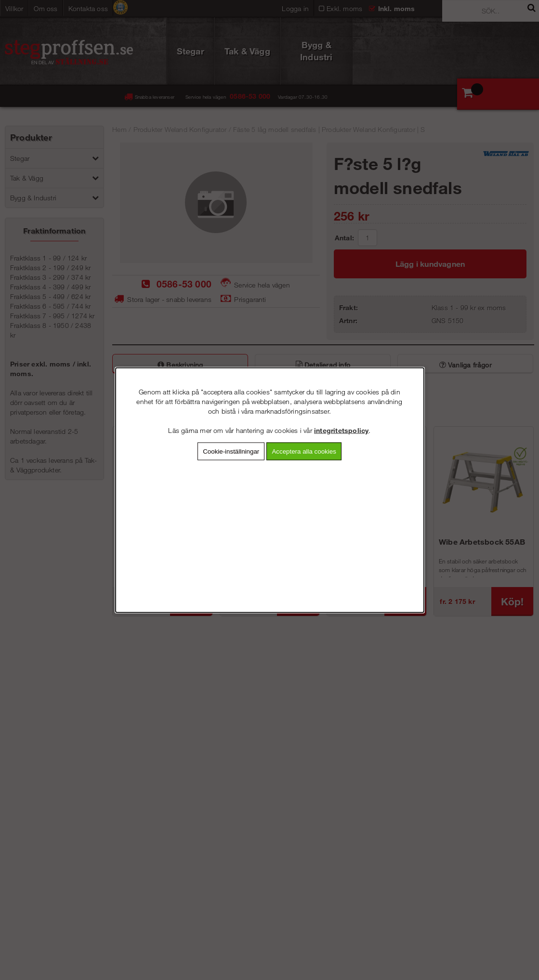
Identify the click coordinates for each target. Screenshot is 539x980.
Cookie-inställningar (231, 451)
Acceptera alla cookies (304, 451)
